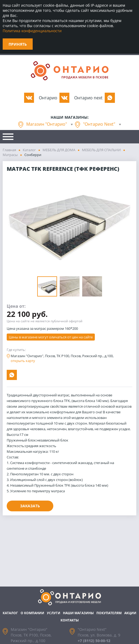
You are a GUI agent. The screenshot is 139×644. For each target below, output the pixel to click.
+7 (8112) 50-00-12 (94, 641)
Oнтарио (48, 98)
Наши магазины (78, 613)
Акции (130, 613)
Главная (9, 150)
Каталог (29, 150)
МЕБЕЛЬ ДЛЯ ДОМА (59, 150)
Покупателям (109, 613)
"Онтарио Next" (99, 124)
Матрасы (10, 155)
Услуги (54, 613)
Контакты (70, 620)
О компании (32, 613)
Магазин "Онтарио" (47, 124)
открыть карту (23, 361)
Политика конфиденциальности (32, 31)
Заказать (30, 506)
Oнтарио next (88, 98)
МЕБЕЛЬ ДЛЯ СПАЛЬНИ (101, 150)
